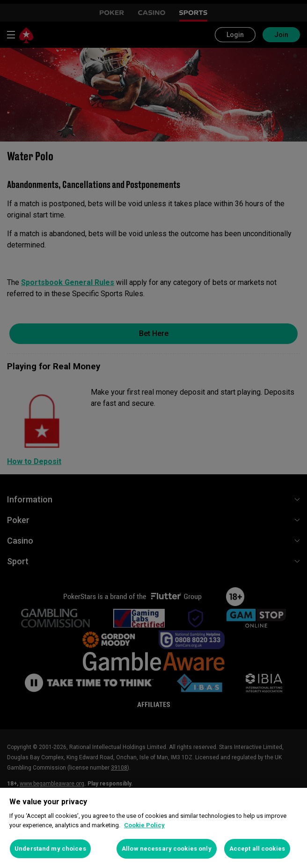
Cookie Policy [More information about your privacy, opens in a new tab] (144, 825)
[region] (153, 828)
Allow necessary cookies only (167, 849)
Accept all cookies (257, 849)
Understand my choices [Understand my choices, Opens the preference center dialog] (50, 849)
